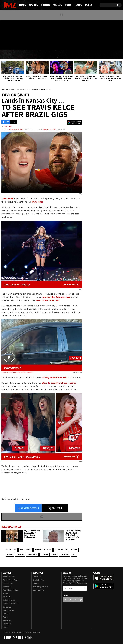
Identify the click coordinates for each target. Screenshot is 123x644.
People (5, 617)
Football (65, 555)
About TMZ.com (9, 577)
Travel (10, 555)
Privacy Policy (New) (10, 580)
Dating (74, 550)
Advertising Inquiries (40, 587)
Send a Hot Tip (38, 580)
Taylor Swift (25, 550)
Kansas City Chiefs (43, 550)
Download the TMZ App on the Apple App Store (104, 578)
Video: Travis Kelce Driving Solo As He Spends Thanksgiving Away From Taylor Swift (18, 372)
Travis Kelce (11, 550)
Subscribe (84, 588)
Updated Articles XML (11, 604)
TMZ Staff (8, 126)
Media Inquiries (38, 590)
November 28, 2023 (16, 129)
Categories (7, 607)
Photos (44, 55)
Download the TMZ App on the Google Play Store (104, 586)
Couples (44, 555)
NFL (74, 555)
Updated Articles (9, 600)
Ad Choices (7, 587)
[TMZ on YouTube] (76, 600)
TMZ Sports (32, 555)
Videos (63, 55)
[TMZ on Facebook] (3, 35)
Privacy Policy (68, 583)
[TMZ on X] (7, 35)
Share (28, 508)
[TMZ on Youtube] (11, 35)
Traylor (20, 555)
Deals (112, 55)
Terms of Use (8, 583)
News (7, 55)
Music (54, 555)
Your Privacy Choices (11, 590)
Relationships (61, 550)
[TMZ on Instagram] (16, 35)
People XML (7, 620)
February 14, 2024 (49, 129)
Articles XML (8, 597)
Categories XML (9, 610)
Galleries (6, 614)
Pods (79, 55)
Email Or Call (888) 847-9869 (29, 45)
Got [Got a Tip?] (9, 45)
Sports (25, 55)
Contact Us (37, 577)
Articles (6, 593)
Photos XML (7, 624)
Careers (36, 583)
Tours (96, 55)
